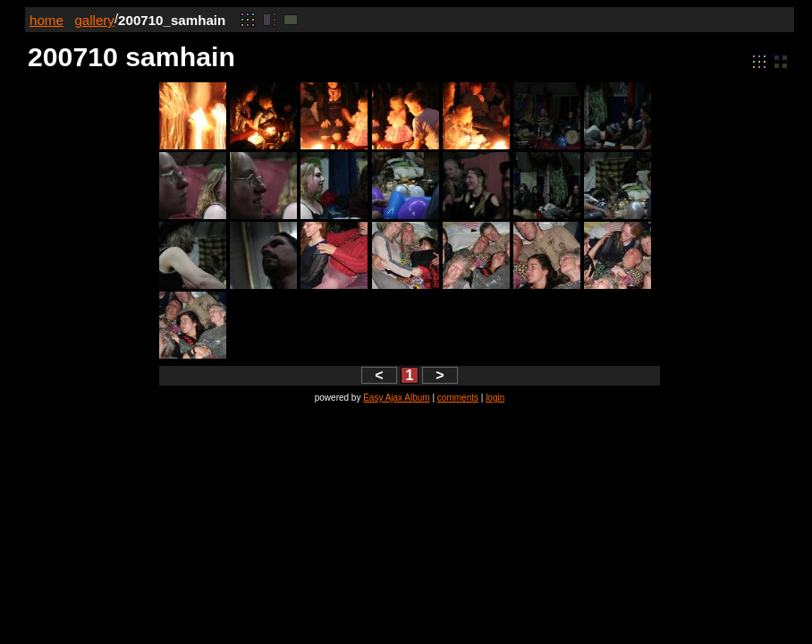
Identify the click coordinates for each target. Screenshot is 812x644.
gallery (94, 20)
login (495, 398)
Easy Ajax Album (396, 398)
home (47, 20)
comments (458, 398)
